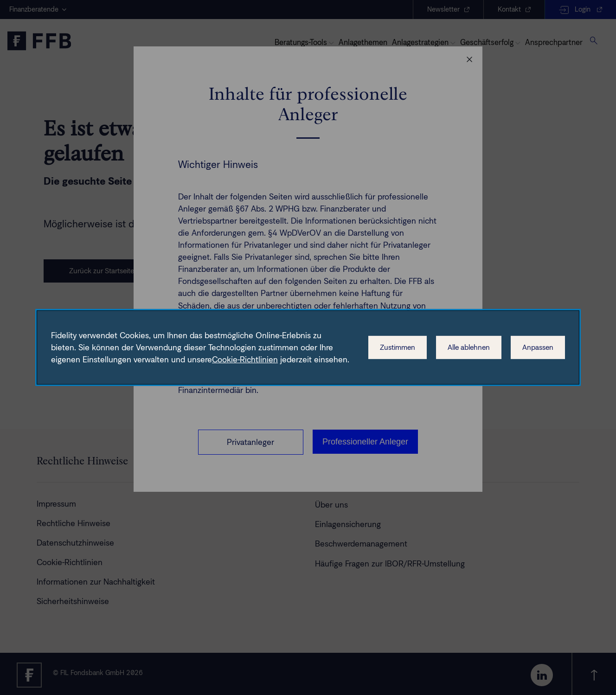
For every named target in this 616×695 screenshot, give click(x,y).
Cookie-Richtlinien (245, 360)
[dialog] (308, 347)
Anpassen (538, 347)
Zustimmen (398, 347)
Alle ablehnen (469, 347)
